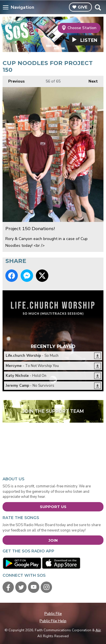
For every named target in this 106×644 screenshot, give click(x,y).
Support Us (53, 507)
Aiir (98, 630)
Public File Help (53, 621)
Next (90, 80)
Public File (53, 614)
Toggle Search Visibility (98, 7)
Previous (14, 80)
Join (53, 540)
